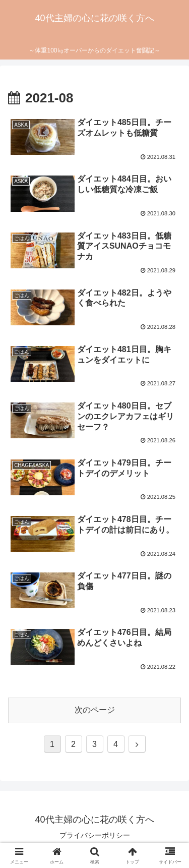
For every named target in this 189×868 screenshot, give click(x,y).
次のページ (95, 710)
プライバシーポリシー (95, 835)
